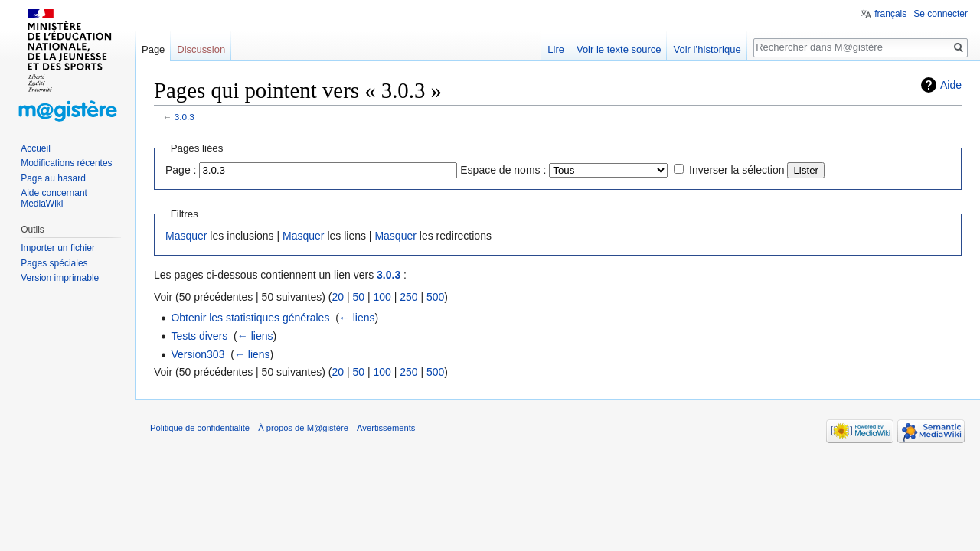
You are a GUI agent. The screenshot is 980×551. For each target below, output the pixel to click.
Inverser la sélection (737, 170)
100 (382, 297)
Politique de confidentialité (200, 428)
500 (435, 297)
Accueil (36, 148)
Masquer (186, 236)
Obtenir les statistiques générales (250, 318)
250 (408, 297)
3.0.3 (185, 117)
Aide (951, 85)
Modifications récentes (66, 163)
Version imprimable (60, 278)
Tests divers (199, 336)
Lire (556, 49)
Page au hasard (53, 178)
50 (358, 297)
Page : (181, 170)
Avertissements (386, 428)
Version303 (198, 354)
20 (338, 297)
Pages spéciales (54, 263)
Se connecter (941, 14)
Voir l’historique (707, 49)
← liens (357, 318)
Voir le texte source (619, 49)
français (890, 14)
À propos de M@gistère (303, 428)
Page (153, 49)
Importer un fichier (58, 248)
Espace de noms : (503, 170)
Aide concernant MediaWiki (54, 198)
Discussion (201, 49)
